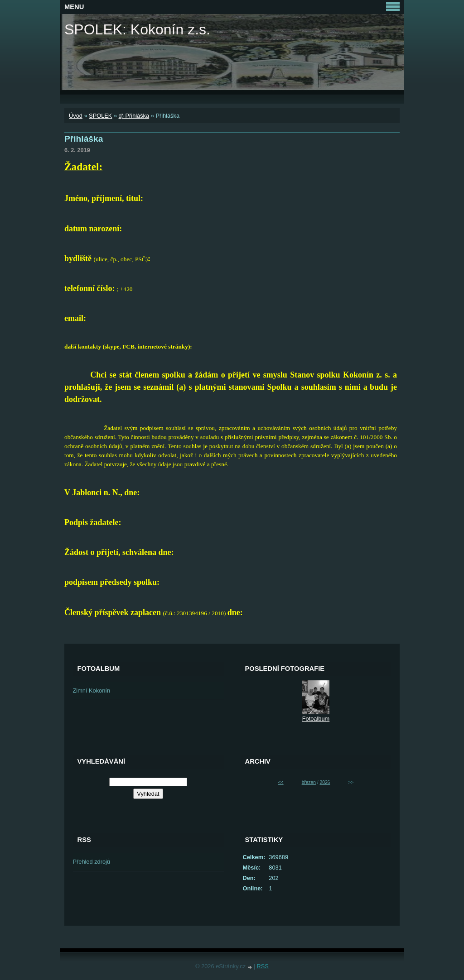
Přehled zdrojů (92, 862)
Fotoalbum (316, 719)
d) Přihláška (134, 116)
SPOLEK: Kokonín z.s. (137, 29)
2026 (325, 782)
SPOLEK (100, 116)
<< (281, 782)
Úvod (76, 116)
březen (309, 782)
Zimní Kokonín (92, 691)
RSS (263, 966)
